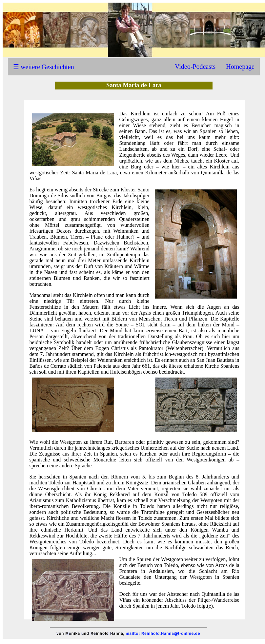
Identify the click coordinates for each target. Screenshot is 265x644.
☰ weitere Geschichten (44, 67)
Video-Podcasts (195, 67)
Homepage (240, 67)
